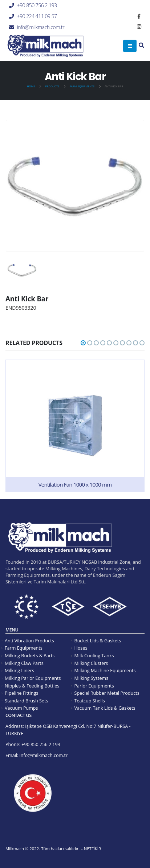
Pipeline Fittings (21, 693)
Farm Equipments (24, 648)
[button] (83, 343)
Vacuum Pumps (21, 708)
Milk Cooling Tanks (94, 656)
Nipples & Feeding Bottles (32, 686)
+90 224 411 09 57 (37, 16)
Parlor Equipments (94, 686)
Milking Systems (92, 678)
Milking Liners (19, 671)
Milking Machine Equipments (105, 671)
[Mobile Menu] (130, 46)
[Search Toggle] (141, 46)
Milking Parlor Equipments (33, 678)
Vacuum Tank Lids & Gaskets (105, 708)
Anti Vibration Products (29, 641)
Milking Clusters (91, 663)
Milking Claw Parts (24, 663)
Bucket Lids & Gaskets (98, 641)
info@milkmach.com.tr (41, 27)
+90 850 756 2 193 (37, 5)
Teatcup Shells (90, 701)
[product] (75, 426)
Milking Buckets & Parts (30, 656)
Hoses (81, 648)
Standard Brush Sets (26, 701)
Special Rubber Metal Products (107, 693)
